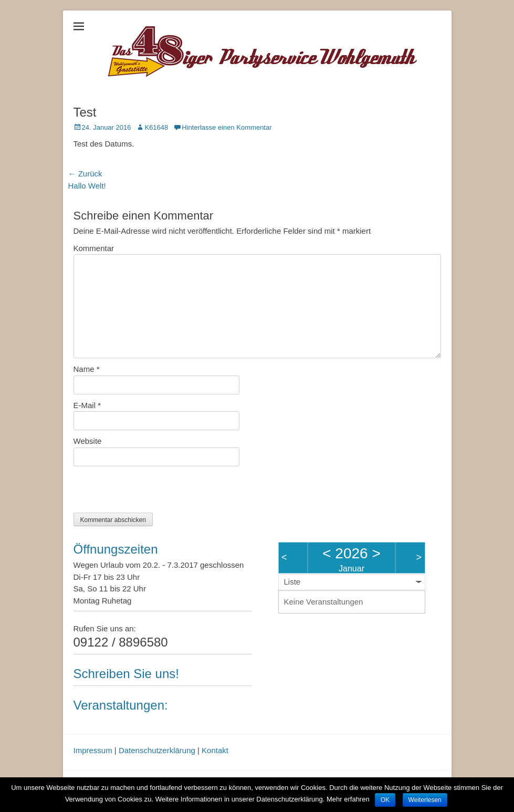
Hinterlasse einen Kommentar (227, 127)
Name (87, 369)
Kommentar (94, 248)
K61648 (156, 127)
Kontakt (215, 750)
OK (385, 800)
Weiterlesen (425, 800)
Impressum (93, 750)
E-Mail (87, 405)
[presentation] (153, 492)
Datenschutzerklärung (157, 750)
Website (88, 441)
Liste (292, 582)
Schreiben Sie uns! (126, 674)
